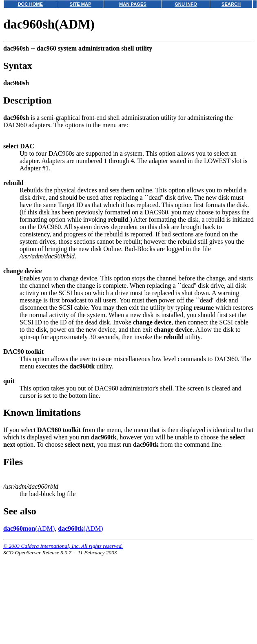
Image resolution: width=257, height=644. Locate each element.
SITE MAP (81, 4)
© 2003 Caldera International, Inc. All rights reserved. (63, 546)
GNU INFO (186, 4)
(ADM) (29, 528)
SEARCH (231, 4)
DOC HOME (30, 4)
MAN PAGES (133, 4)
